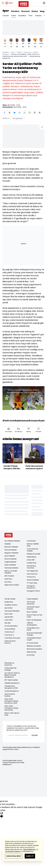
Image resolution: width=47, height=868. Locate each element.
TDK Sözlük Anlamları (31, 603)
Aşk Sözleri (8, 608)
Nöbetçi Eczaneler (34, 554)
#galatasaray (22, 420)
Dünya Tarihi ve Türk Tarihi (34, 616)
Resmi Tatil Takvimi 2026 (12, 714)
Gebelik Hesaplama (12, 683)
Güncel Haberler (11, 550)
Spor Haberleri (10, 556)
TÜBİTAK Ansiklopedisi (32, 624)
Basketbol (22, 16)
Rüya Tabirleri (32, 612)
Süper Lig (27, 52)
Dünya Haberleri (11, 559)
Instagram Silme (33, 591)
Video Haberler (32, 599)
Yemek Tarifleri (10, 599)
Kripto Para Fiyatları (12, 585)
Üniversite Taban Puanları (33, 608)
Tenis (30, 16)
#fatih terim (9, 420)
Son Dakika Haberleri (12, 541)
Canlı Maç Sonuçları (12, 638)
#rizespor (33, 420)
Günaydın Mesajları (12, 611)
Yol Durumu (31, 577)
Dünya (35, 11)
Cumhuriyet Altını (11, 626)
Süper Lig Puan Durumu (10, 642)
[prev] (4, 457)
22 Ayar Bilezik (10, 629)
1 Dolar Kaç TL (10, 632)
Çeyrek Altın (9, 617)
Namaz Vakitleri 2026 (33, 545)
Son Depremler (32, 571)
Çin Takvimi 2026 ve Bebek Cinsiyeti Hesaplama (12, 675)
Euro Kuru (8, 582)
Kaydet (35, 735)
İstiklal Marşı (31, 557)
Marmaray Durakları (34, 649)
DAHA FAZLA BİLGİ (14, 856)
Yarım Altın (9, 620)
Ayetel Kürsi (9, 602)
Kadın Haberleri (10, 565)
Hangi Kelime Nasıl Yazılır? (34, 639)
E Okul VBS (31, 560)
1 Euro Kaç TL (9, 635)
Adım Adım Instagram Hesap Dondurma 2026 (11, 701)
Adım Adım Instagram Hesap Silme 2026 (11, 708)
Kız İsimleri (31, 655)
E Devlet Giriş (32, 563)
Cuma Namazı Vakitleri (33, 550)
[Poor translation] (2, 815)
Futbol (14, 16)
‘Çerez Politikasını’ (29, 849)
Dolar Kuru (8, 579)
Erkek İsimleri (32, 652)
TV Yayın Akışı (32, 583)
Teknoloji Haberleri (11, 568)
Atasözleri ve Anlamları (9, 664)
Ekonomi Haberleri (11, 547)
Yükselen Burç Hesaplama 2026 (11, 687)
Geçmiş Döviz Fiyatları (10, 695)
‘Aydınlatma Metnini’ (13, 851)
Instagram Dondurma (31, 587)
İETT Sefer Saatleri (11, 680)
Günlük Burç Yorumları (31, 567)
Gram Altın (9, 614)
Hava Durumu (32, 574)
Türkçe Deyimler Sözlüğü (10, 669)
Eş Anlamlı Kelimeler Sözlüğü (34, 634)
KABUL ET (30, 856)
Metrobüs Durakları (34, 646)
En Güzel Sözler (32, 643)
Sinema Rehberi (33, 580)
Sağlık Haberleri (10, 562)
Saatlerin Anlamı (11, 605)
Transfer (6, 16)
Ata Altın (8, 623)
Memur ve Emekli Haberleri (11, 572)
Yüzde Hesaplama (12, 691)
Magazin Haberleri (11, 553)
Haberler (6, 52)
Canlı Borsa (31, 541)
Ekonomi (25, 11)
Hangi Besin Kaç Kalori (33, 629)
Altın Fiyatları (9, 576)
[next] (43, 457)
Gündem (15, 11)
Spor (6, 11)
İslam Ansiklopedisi (34, 620)
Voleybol (38, 16)
